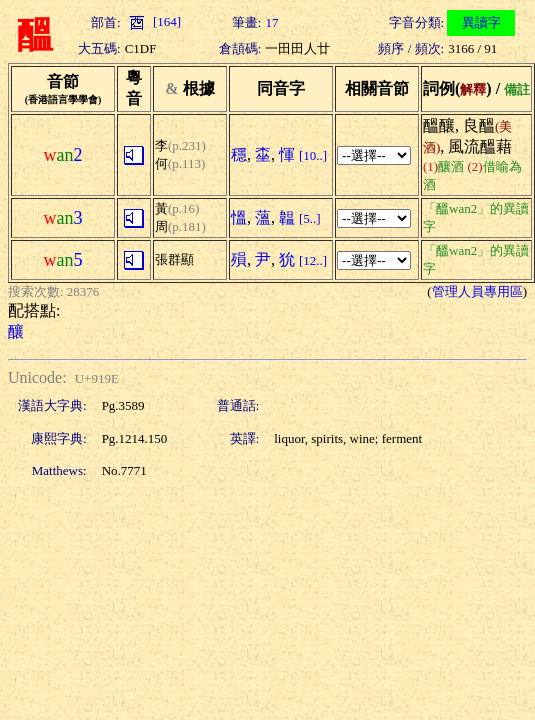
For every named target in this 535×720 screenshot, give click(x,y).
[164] (153, 21)
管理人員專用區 (477, 291)
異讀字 (481, 22)
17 (271, 22)
